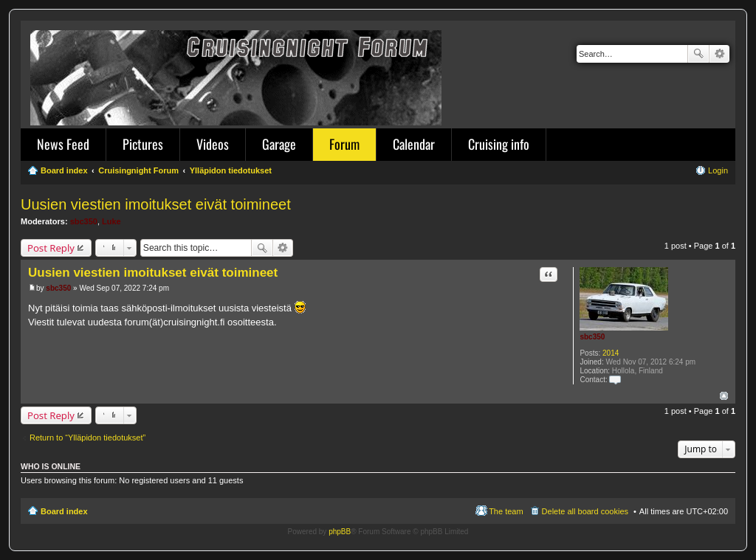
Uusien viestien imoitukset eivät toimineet (156, 204)
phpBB (340, 532)
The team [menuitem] (506, 511)
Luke (111, 221)
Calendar (414, 144)
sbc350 (84, 221)
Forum (344, 144)
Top (724, 396)
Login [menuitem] (718, 170)
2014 (611, 353)
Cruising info (499, 144)
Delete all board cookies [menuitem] (585, 511)
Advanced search (719, 54)
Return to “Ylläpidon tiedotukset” (87, 438)
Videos (213, 144)
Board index (64, 511)
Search (698, 54)
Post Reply (51, 248)
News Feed (63, 144)
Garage (279, 144)
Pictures (143, 144)
